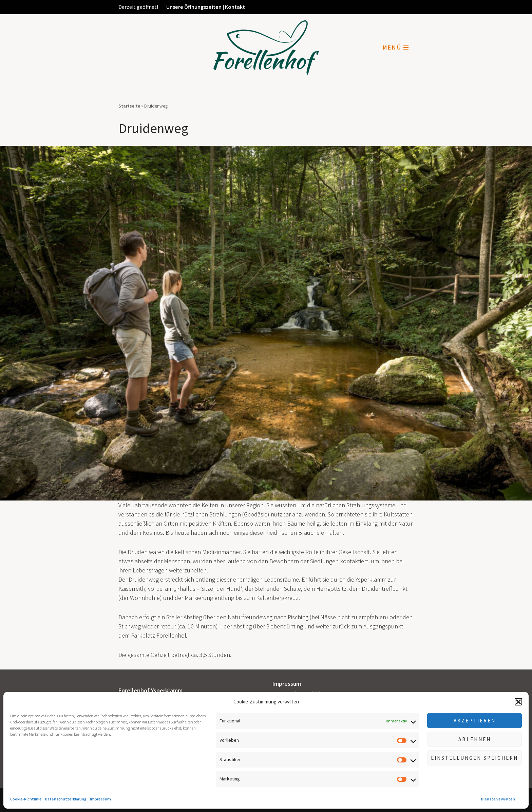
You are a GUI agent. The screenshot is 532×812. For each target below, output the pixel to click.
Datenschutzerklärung (66, 799)
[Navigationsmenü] (396, 48)
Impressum (100, 799)
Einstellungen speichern (474, 758)
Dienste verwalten (498, 799)
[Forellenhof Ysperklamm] (266, 48)
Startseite (129, 106)
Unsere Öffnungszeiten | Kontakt (206, 7)
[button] (518, 702)
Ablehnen (475, 739)
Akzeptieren (475, 721)
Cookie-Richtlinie (26, 799)
